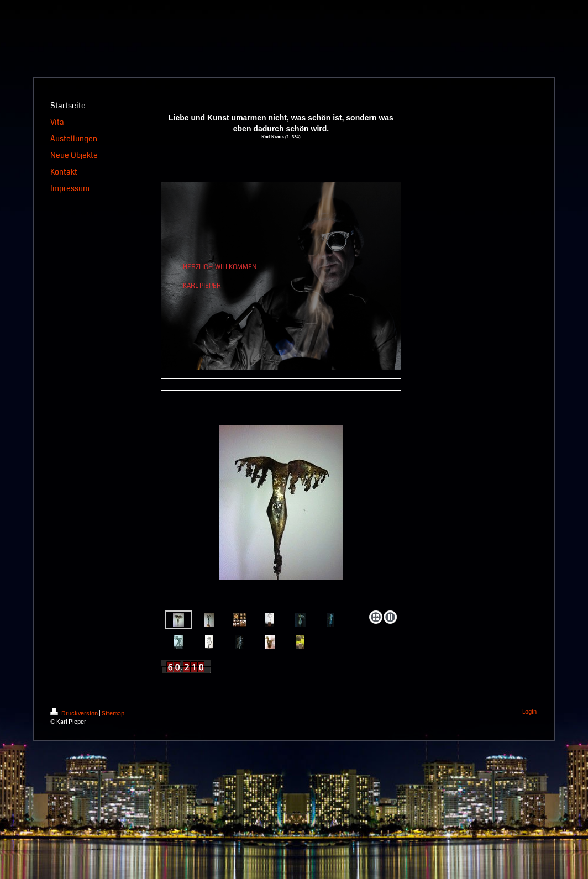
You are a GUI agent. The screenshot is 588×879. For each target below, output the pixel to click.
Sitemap (113, 714)
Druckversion (75, 714)
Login (529, 712)
